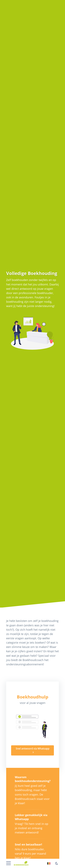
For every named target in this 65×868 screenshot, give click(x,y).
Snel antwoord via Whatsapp (33, 749)
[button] (8, 863)
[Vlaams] (49, 864)
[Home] (21, 862)
